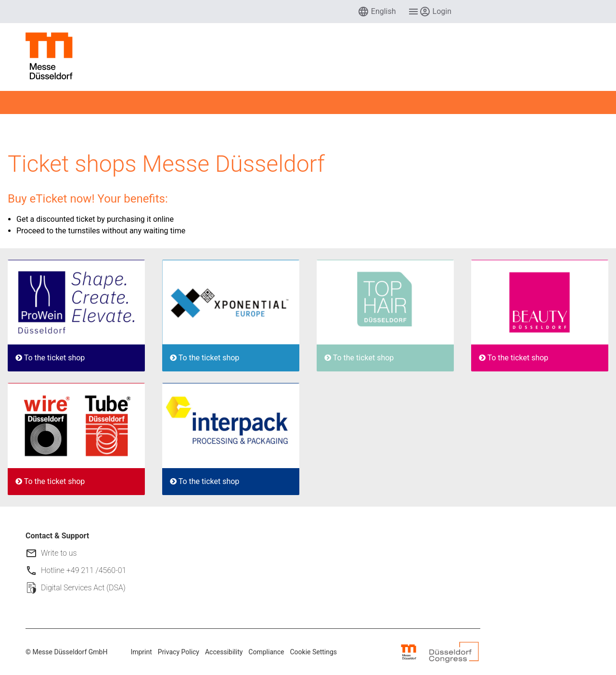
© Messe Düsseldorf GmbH (66, 652)
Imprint (141, 652)
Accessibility (224, 652)
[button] (377, 12)
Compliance (266, 652)
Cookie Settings (314, 652)
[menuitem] (377, 12)
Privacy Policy (179, 652)
